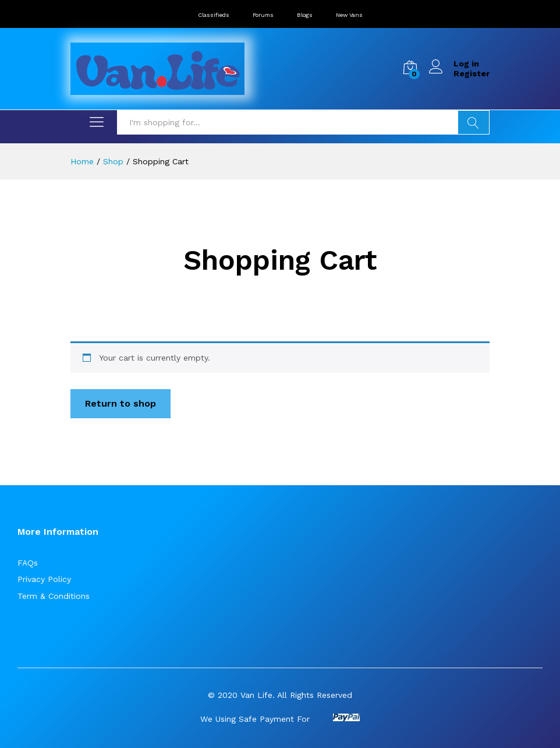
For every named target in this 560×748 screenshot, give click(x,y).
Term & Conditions (54, 596)
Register (472, 73)
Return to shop (120, 403)
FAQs (28, 563)
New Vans (349, 15)
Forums (263, 15)
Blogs (305, 15)
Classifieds (214, 15)
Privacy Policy (44, 579)
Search (474, 122)
